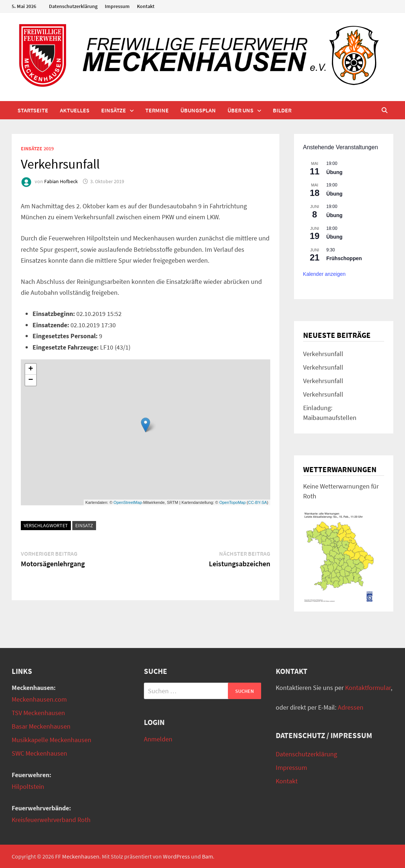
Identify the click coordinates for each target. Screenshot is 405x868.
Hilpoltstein (28, 786)
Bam (207, 856)
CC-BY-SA (257, 502)
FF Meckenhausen (77, 856)
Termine (157, 110)
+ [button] (31, 369)
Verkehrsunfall (323, 354)
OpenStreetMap (128, 502)
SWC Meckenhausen (39, 753)
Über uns (240, 110)
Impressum (117, 6)
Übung (335, 172)
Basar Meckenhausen (41, 726)
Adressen (351, 707)
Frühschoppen (344, 258)
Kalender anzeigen (324, 274)
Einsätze (114, 110)
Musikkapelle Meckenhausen (51, 740)
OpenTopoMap (232, 502)
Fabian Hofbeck (61, 181)
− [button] (31, 380)
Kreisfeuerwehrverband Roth (51, 820)
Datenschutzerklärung (73, 6)
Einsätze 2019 (37, 148)
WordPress (176, 856)
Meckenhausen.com (39, 699)
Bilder (282, 110)
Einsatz (84, 525)
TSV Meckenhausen (38, 713)
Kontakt (146, 6)
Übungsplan (198, 110)
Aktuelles (75, 110)
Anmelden (158, 739)
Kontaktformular (368, 688)
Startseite (33, 110)
